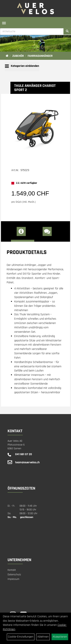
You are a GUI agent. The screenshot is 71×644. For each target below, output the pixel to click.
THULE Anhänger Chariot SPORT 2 (35, 88)
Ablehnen (43, 637)
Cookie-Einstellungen (21, 637)
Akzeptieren (60, 637)
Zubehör (18, 56)
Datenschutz (14, 575)
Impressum (13, 579)
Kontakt (12, 570)
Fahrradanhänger (40, 56)
